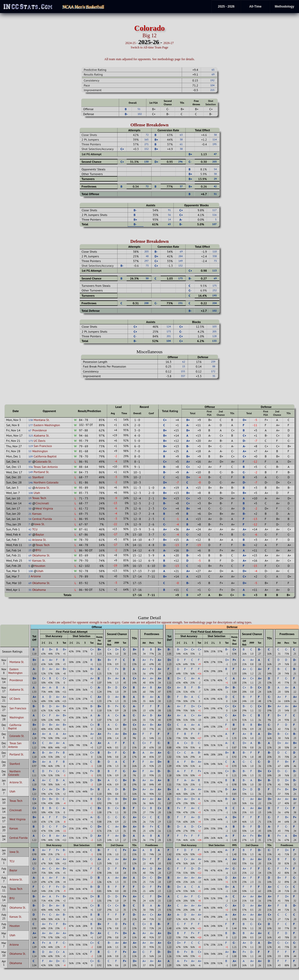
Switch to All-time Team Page (149, 47)
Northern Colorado (46, 482)
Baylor (40, 534)
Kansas (37, 514)
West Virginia (44, 508)
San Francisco (43, 446)
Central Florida (42, 519)
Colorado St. (44, 461)
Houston (40, 566)
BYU (38, 550)
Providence (40, 430)
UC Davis (39, 441)
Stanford (38, 477)
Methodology (285, 7)
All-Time (255, 7)
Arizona (36, 576)
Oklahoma (39, 590)
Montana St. (41, 420)
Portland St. (41, 472)
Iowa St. (39, 524)
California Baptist (45, 456)
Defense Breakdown (149, 241)
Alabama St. (41, 435)
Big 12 (149, 35)
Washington (40, 451)
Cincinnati (42, 503)
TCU (35, 529)
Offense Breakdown (150, 125)
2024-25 (131, 43)
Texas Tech (39, 498)
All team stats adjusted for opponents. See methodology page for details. (149, 59)
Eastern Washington (47, 425)
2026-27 (168, 43)
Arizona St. (43, 488)
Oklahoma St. (41, 555)
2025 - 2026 (226, 7)
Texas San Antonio (46, 467)
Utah (37, 493)
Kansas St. (39, 560)
